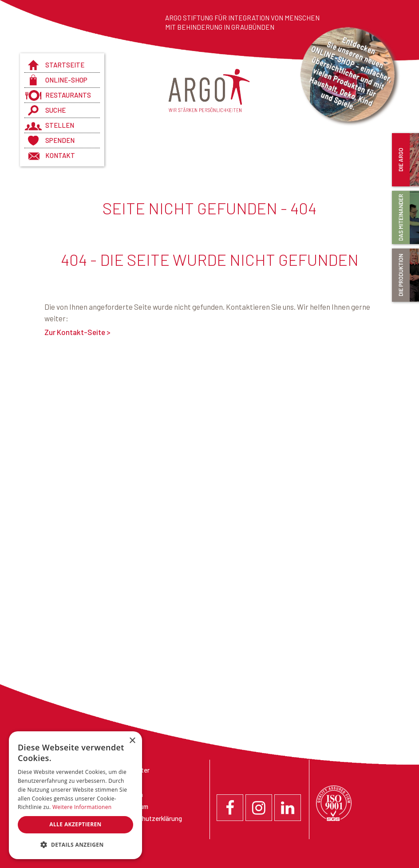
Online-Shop (66, 80)
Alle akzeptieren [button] (75, 824)
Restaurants (68, 95)
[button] (75, 845)
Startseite (65, 65)
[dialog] (75, 795)
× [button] (132, 741)
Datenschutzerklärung (150, 818)
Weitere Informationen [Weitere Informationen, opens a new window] (82, 807)
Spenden (60, 140)
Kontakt (60, 155)
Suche (55, 110)
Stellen (60, 125)
